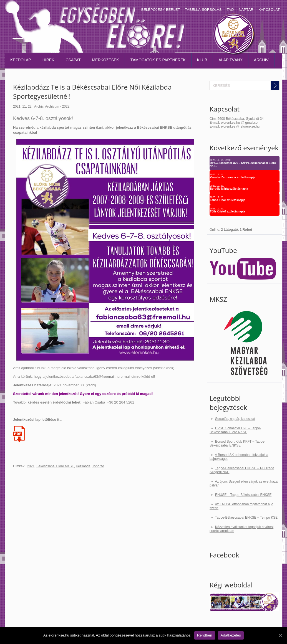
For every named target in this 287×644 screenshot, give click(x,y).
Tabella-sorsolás (203, 10)
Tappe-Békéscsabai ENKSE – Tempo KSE (246, 518)
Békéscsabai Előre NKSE (55, 466)
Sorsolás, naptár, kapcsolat (235, 419)
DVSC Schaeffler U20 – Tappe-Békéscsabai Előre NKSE (235, 430)
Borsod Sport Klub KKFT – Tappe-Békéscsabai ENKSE (237, 443)
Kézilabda (83, 466)
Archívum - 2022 (57, 107)
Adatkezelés (231, 635)
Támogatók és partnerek (158, 60)
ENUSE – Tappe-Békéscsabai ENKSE (243, 495)
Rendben (205, 635)
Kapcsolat (269, 10)
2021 (31, 466)
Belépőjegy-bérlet (161, 10)
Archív (261, 60)
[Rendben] (280, 635)
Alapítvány (230, 60)
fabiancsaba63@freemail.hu (97, 376)
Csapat (73, 60)
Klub (202, 60)
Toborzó (98, 466)
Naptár (246, 10)
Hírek (48, 60)
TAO (230, 10)
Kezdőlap (21, 60)
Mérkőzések (105, 60)
